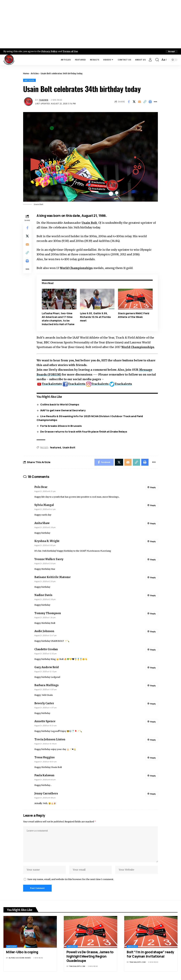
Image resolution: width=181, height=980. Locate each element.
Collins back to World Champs (60, 404)
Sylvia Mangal (44, 505)
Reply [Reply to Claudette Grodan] (153, 650)
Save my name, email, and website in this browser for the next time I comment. (71, 879)
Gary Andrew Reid (46, 667)
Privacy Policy (49, 51)
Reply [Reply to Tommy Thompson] (153, 614)
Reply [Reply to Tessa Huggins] (153, 758)
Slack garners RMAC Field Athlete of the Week (134, 315)
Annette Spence (45, 721)
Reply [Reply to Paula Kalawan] (153, 776)
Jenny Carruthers (46, 794)
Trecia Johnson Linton (50, 739)
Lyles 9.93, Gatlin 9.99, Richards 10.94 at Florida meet (95, 317)
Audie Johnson (44, 631)
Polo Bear (41, 487)
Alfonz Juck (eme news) (20, 958)
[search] (157, 60)
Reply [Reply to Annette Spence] (153, 722)
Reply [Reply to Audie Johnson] (153, 631)
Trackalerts (74, 384)
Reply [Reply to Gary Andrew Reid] (153, 668)
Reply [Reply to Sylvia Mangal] (153, 505)
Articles (35, 73)
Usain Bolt (89, 223)
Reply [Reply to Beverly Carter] (153, 704)
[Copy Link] (145, 102)
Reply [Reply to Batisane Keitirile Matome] (153, 577)
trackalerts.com (77, 966)
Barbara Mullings (46, 685)
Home (26, 73)
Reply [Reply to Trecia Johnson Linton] (153, 740)
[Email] (139, 102)
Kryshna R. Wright (47, 541)
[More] (155, 102)
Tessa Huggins (44, 757)
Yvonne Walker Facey (49, 559)
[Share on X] (134, 102)
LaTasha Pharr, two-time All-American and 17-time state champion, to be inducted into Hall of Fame (58, 319)
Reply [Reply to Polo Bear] (153, 487)
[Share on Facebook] (129, 102)
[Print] (150, 102)
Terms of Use (70, 51)
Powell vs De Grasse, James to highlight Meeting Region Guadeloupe (90, 956)
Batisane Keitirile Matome (53, 577)
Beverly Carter (44, 703)
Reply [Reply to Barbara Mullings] (153, 686)
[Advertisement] (90, 24)
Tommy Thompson (48, 613)
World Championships (76, 268)
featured (55, 447)
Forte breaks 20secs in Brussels (61, 426)
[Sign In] (150, 60)
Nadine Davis (43, 595)
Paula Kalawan (44, 775)
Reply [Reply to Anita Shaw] (153, 523)
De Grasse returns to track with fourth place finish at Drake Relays (84, 432)
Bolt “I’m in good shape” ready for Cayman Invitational (150, 954)
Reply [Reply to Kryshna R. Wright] (153, 541)
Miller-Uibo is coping (22, 952)
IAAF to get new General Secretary (63, 410)
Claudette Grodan (46, 649)
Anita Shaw (42, 523)
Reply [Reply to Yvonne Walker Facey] (153, 559)
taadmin (44, 100)
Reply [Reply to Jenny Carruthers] (153, 794)
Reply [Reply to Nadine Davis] (153, 595)
